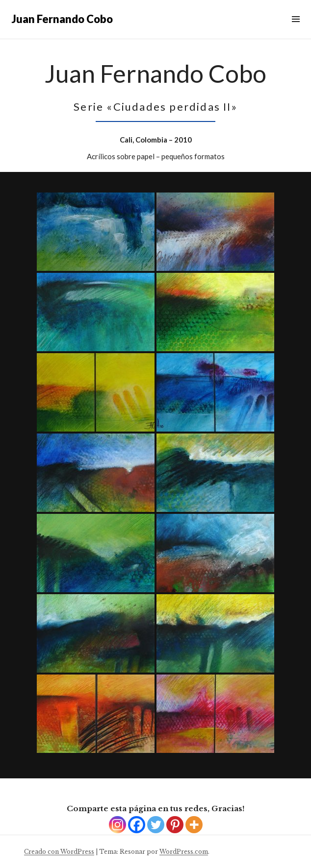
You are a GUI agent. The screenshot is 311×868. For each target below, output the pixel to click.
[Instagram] (117, 825)
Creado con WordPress (59, 852)
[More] (194, 825)
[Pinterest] (175, 825)
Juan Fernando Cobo (62, 19)
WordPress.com (184, 852)
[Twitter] (156, 825)
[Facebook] (137, 825)
